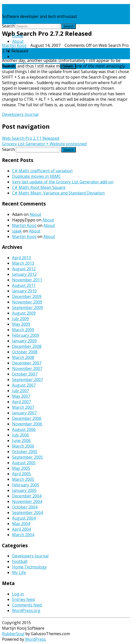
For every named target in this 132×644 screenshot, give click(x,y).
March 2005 (23, 479)
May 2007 (21, 396)
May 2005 (21, 468)
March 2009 (23, 330)
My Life (19, 572)
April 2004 (21, 529)
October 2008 (25, 352)
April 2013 (21, 258)
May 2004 (21, 524)
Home (18, 36)
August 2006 (24, 429)
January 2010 (24, 291)
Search (8, 26)
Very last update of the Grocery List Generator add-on (63, 182)
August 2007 (24, 385)
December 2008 (27, 346)
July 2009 (20, 319)
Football (20, 561)
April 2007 (21, 402)
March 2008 (23, 357)
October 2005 (25, 452)
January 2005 (24, 490)
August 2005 (24, 463)
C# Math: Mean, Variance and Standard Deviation (58, 193)
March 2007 (23, 407)
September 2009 (27, 308)
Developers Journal (20, 114)
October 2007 (25, 374)
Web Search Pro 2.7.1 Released (31, 138)
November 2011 (27, 280)
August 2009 (24, 313)
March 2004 (23, 535)
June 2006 (21, 440)
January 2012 (24, 274)
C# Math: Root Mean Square (39, 187)
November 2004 (27, 501)
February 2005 (26, 485)
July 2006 (20, 435)
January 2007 (24, 413)
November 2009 (27, 302)
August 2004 (24, 518)
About (18, 41)
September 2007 (27, 380)
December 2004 (27, 496)
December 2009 (27, 296)
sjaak (17, 231)
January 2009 (24, 341)
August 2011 (24, 285)
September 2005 (27, 457)
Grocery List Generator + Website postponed (44, 144)
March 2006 (23, 446)
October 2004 (25, 507)
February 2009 (26, 335)
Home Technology (29, 567)
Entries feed (23, 599)
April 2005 (21, 474)
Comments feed (27, 605)
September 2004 (27, 513)
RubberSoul (13, 634)
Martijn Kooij (14, 7)
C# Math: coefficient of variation (42, 171)
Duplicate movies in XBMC (37, 176)
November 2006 (27, 424)
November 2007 (27, 368)
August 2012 (24, 269)
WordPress (35, 639)
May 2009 (21, 324)
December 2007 (27, 363)
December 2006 (27, 418)
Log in (18, 594)
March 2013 (23, 263)
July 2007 (20, 391)
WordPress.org (26, 611)
